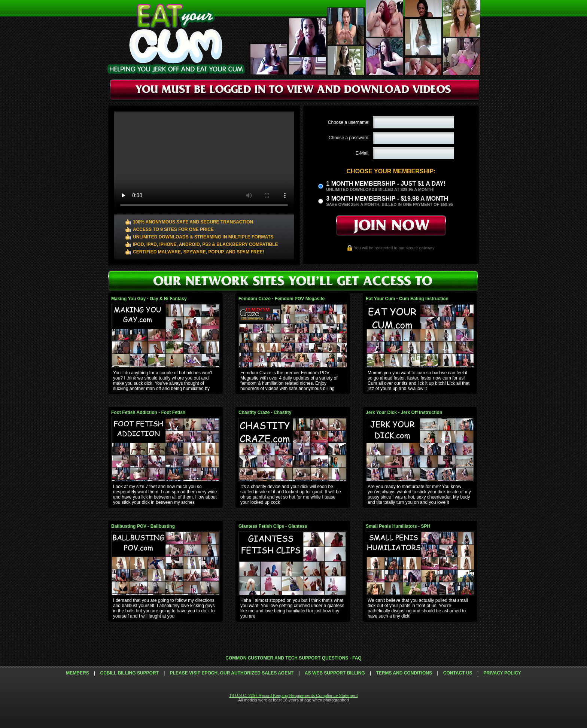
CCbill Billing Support (129, 673)
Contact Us (458, 673)
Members (77, 673)
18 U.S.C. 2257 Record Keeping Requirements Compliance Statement (293, 695)
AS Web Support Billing (335, 673)
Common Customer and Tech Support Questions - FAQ (293, 658)
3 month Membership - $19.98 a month (387, 199)
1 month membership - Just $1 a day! (386, 184)
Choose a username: (349, 122)
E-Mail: (363, 153)
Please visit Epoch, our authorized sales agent (232, 673)
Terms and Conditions (404, 673)
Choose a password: (349, 138)
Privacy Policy (502, 673)
